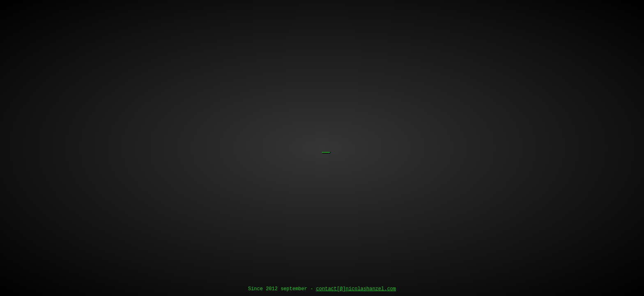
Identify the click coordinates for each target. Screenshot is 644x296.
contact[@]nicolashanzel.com (356, 289)
